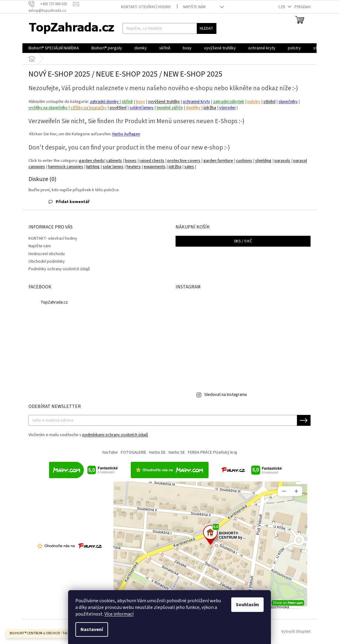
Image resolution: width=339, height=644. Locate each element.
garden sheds (92, 161)
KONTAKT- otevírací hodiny (146, 7)
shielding (263, 161)
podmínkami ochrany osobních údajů (115, 435)
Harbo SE (177, 452)
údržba (210, 108)
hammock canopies (66, 167)
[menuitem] (54, 48)
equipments (155, 167)
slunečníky (288, 102)
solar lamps (113, 167)
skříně (127, 102)
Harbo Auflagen (126, 134)
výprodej (227, 108)
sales (189, 167)
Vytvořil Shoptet (296, 632)
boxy (140, 102)
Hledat (207, 28)
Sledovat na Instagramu (226, 395)
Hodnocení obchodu (47, 254)
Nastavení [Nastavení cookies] (92, 629)
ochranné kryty (196, 102)
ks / (243, 241)
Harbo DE (157, 452)
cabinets (114, 161)
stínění (269, 102)
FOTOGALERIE (133, 452)
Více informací (119, 614)
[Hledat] (170, 28)
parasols (282, 161)
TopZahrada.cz (54, 302)
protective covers (184, 161)
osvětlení (118, 108)
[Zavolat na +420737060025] (51, 4)
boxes (131, 161)
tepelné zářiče (170, 108)
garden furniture (218, 161)
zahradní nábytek (229, 102)
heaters (134, 167)
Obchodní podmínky (47, 261)
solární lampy (142, 108)
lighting (93, 167)
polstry (254, 102)
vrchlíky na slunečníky (48, 108)
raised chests (152, 161)
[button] (169, 202)
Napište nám (194, 7)
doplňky (193, 108)
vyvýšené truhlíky (164, 102)
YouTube (110, 452)
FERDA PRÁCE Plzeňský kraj (212, 452)
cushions (244, 161)
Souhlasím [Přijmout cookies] (247, 605)
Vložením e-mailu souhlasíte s (88, 435)
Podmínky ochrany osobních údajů (59, 269)
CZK (282, 7)
